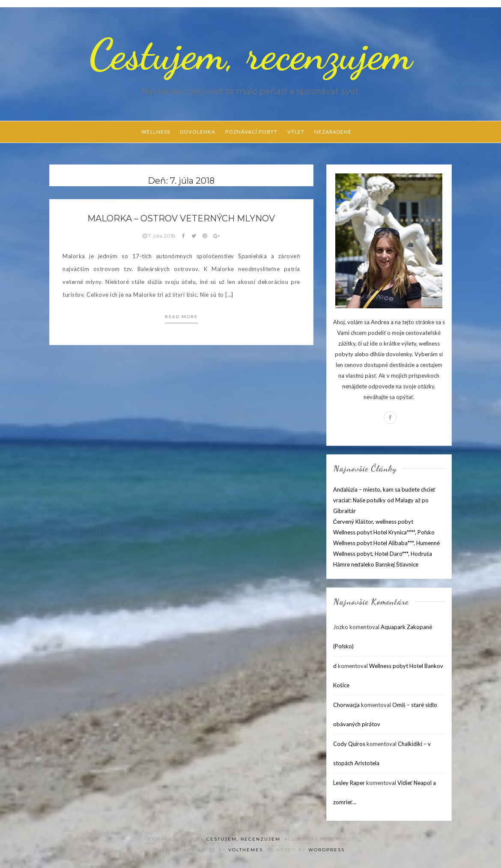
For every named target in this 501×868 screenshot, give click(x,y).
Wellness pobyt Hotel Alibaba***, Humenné (386, 543)
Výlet (296, 132)
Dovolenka (198, 132)
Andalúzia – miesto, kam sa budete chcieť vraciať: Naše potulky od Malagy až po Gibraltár (384, 500)
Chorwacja (346, 705)
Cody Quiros (349, 744)
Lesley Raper (349, 783)
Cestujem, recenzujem (250, 54)
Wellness (156, 132)
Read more (181, 316)
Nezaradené (333, 132)
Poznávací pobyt (251, 132)
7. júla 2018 (160, 236)
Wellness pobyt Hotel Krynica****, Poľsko (384, 532)
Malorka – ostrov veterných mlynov (181, 218)
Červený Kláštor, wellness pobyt (373, 522)
